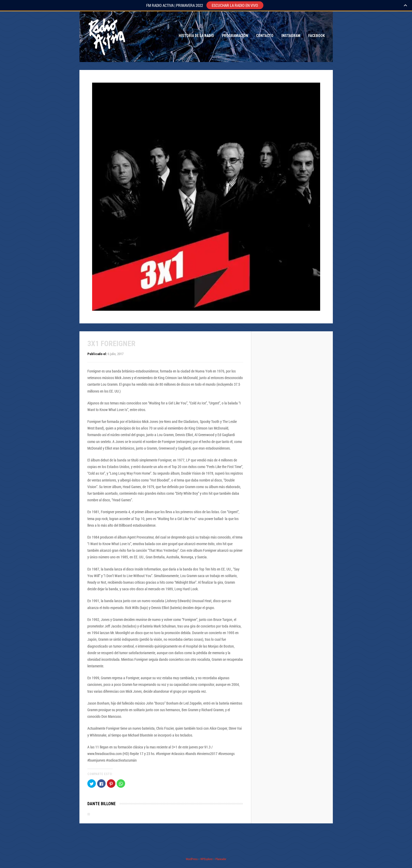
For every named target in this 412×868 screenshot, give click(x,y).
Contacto (265, 36)
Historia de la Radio (196, 36)
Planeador (221, 859)
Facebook (317, 36)
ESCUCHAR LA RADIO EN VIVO (235, 5)
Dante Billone (101, 804)
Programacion (235, 36)
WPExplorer (207, 859)
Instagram (291, 36)
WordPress (192, 859)
